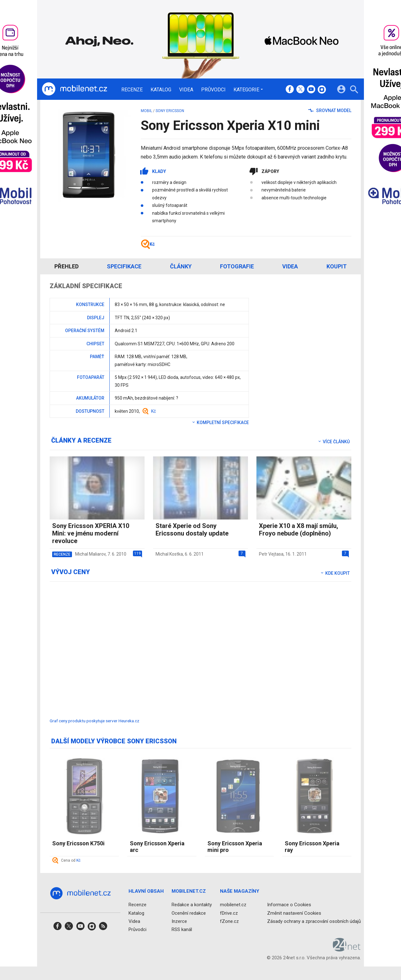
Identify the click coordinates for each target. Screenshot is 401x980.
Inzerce (179, 921)
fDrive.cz (229, 913)
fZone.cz (229, 921)
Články (181, 266)
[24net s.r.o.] (347, 949)
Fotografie (237, 266)
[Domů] (74, 89)
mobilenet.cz (233, 905)
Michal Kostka (169, 554)
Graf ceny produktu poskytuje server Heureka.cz (94, 721)
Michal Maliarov (90, 554)
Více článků (334, 442)
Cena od (71, 860)
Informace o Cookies (289, 905)
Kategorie (246, 89)
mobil (146, 111)
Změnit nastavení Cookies (294, 913)
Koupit (337, 266)
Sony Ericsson (170, 111)
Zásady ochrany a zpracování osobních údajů (314, 921)
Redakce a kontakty (192, 905)
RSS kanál (182, 929)
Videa (186, 90)
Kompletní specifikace (220, 423)
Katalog (161, 90)
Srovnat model (330, 110)
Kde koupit (335, 573)
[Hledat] (354, 90)
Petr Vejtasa (271, 554)
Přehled (66, 266)
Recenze (132, 90)
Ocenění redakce (189, 913)
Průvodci (213, 90)
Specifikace (124, 266)
